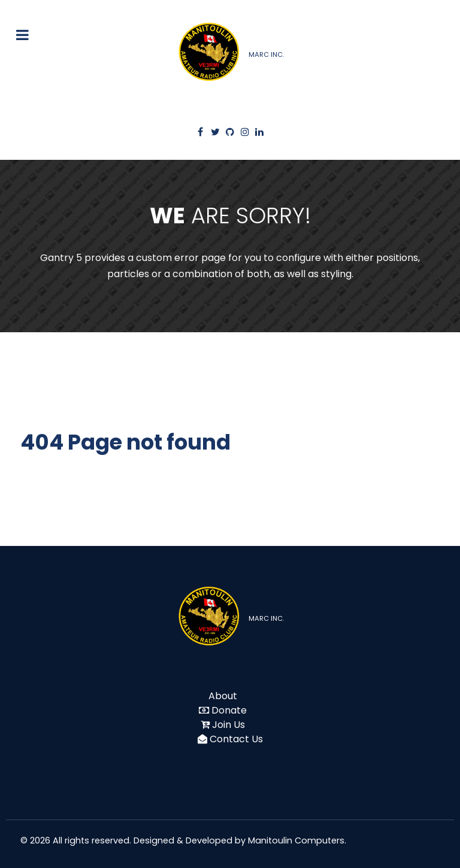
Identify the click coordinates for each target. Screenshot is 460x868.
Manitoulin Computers (296, 840)
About (223, 696)
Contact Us (236, 739)
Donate (229, 710)
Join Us (229, 725)
